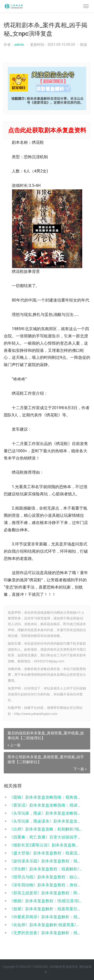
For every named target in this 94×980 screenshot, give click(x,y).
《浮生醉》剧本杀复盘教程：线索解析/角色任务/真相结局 (46, 869)
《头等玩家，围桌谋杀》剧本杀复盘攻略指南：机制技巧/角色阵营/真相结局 (46, 821)
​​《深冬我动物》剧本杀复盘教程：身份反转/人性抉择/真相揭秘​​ (46, 885)
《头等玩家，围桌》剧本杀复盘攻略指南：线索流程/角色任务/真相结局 (46, 813)
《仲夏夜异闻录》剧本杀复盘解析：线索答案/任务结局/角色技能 (46, 917)
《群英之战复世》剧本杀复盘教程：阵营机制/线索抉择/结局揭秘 (46, 893)
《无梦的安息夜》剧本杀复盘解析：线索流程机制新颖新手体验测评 (46, 933)
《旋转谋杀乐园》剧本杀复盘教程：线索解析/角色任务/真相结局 (46, 861)
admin (19, 45)
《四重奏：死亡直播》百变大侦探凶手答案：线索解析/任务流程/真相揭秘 (46, 837)
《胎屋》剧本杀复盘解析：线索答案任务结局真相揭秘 (46, 909)
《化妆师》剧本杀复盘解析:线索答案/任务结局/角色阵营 (46, 925)
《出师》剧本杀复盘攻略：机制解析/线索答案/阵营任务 (46, 829)
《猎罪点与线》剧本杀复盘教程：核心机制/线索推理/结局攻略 (46, 877)
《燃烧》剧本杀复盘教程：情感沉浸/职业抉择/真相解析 (46, 901)
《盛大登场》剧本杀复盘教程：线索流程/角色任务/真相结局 (46, 853)
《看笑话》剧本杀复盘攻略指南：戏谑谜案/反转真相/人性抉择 (46, 805)
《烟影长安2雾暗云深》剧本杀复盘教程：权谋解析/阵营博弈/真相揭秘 (46, 845)
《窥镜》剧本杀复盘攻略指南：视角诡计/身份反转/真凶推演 (46, 797)
